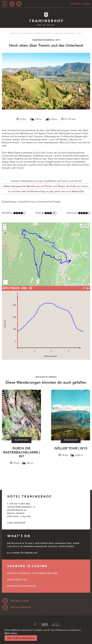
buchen (86, 4)
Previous (9, 421)
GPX (86, 288)
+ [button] (5, 225)
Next (83, 421)
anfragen (76, 4)
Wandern (29, 33)
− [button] (5, 229)
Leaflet (67, 285)
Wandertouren (43, 33)
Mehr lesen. (11, 633)
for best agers (20, 601)
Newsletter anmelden (21, 586)
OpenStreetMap (77, 285)
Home (13, 33)
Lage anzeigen (16, 523)
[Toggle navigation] (5, 4)
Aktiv (20, 33)
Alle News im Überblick (22, 553)
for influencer (20, 607)
